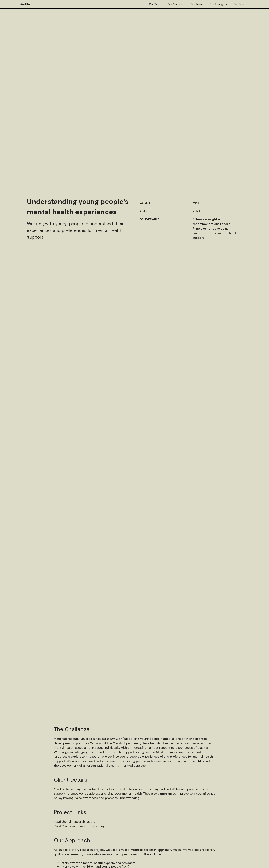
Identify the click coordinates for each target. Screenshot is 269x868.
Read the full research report (74, 556)
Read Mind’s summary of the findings (80, 560)
